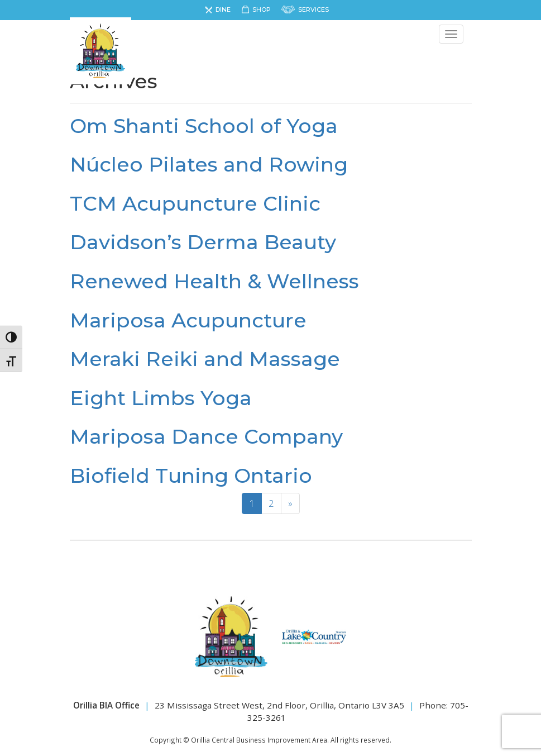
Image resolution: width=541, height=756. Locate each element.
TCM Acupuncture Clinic (195, 203)
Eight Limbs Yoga (161, 398)
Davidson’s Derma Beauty (203, 242)
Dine (223, 9)
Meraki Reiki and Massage (205, 359)
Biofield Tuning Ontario (191, 476)
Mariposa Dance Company (206, 436)
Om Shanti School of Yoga (204, 126)
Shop (262, 9)
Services (313, 9)
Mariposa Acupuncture (188, 320)
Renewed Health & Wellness (214, 281)
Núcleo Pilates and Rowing (209, 164)
